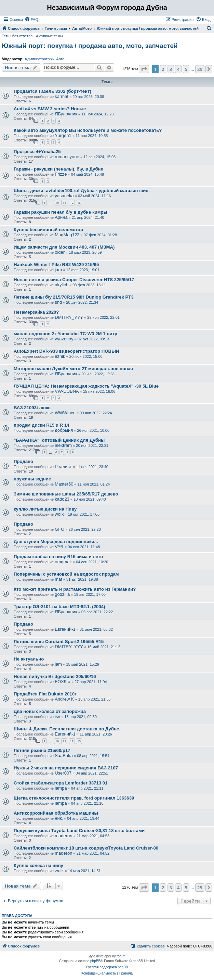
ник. (59, 818)
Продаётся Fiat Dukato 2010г (45, 694)
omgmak (63, 562)
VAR (59, 547)
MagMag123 (67, 235)
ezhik (60, 356)
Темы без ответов (17, 36)
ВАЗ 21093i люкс (32, 408)
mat (58, 579)
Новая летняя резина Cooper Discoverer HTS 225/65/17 (74, 280)
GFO (59, 529)
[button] (144, 69)
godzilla (62, 594)
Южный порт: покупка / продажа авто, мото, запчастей (90, 46)
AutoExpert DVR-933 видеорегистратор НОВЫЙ (66, 351)
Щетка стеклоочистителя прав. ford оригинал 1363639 (74, 798)
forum (121, 956)
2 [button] (163, 69)
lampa (61, 788)
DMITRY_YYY (69, 317)
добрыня (64, 430)
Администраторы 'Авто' (45, 59)
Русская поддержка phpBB (107, 967)
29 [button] (200, 69)
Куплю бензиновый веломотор (48, 230)
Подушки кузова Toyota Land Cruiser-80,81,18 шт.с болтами (79, 831)
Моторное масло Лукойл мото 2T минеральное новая (73, 369)
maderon (63, 836)
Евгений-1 (65, 629)
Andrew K (64, 699)
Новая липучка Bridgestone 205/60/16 (55, 676)
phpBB (95, 961)
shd (58, 302)
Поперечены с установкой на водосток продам (66, 574)
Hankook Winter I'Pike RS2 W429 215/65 (56, 265)
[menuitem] (31, 20)
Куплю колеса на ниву (38, 865)
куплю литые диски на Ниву (45, 509)
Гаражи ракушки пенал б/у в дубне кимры (61, 212)
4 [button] (178, 69)
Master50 (64, 484)
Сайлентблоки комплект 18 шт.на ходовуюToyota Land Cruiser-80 (86, 848)
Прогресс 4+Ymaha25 (37, 152)
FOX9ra (63, 682)
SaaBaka (64, 756)
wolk (59, 514)
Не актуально (29, 659)
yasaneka (64, 196)
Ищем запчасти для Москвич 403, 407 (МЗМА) (64, 247)
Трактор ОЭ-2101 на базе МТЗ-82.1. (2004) (59, 607)
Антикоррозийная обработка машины (56, 813)
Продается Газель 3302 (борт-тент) (52, 91)
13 (79, 203)
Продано (23, 461)
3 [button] (171, 69)
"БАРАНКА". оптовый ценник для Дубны (59, 440)
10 (57, 203)
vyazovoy (64, 339)
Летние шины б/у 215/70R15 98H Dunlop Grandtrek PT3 (74, 297)
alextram (63, 445)
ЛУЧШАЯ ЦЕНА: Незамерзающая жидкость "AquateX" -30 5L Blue (86, 386)
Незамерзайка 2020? (36, 312)
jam (58, 270)
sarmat (62, 96)
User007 (63, 773)
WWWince (65, 413)
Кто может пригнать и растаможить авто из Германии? (75, 589)
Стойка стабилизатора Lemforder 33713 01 (61, 783)
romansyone (67, 157)
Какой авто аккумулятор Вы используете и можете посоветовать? (88, 130)
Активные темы (49, 36)
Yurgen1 (63, 135)
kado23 (62, 499)
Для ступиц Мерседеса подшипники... (56, 542)
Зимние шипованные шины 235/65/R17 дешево (66, 494)
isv (57, 717)
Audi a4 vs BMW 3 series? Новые (50, 109)
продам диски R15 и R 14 (42, 425)
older (60, 252)
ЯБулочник (66, 114)
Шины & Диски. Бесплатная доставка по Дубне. (67, 729)
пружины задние (32, 479)
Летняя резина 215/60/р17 (42, 750)
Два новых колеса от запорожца (50, 711)
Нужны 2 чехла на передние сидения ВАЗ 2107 (66, 768)
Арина (61, 217)
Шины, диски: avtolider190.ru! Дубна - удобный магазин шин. (82, 191)
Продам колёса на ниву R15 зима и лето (58, 557)
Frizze (61, 174)
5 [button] (186, 69)
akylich (62, 285)
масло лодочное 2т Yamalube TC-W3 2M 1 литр (65, 334)
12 (72, 203)
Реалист (63, 467)
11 (64, 203)
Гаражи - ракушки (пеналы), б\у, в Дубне (58, 169)
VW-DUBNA (67, 391)
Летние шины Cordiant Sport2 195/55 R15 (59, 642)
